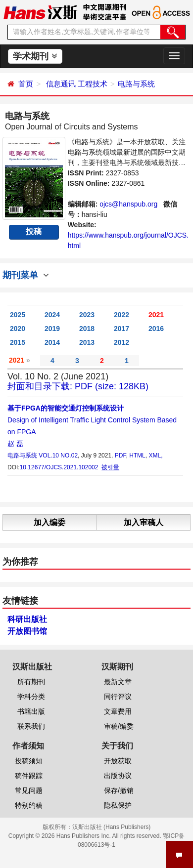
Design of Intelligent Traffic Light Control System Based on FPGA (92, 420)
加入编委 (49, 522)
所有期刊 (31, 682)
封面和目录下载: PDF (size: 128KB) (78, 386)
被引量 (110, 467)
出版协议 (118, 776)
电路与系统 (136, 84)
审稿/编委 (119, 726)
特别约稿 (29, 805)
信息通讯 (61, 84)
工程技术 (93, 84)
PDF (121, 455)
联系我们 (31, 726)
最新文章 (118, 682)
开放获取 (118, 761)
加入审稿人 (144, 522)
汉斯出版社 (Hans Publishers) (112, 827)
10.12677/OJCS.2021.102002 (59, 467)
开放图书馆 (27, 631)
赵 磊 (15, 444)
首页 (26, 84)
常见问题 (29, 790)
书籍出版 (31, 711)
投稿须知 (29, 761)
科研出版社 (27, 619)
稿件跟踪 (29, 776)
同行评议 (118, 697)
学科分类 (31, 697)
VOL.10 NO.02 (58, 455)
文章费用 (118, 711)
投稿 (34, 231)
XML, (155, 455)
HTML (137, 455)
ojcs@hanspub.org (128, 204)
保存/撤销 (119, 790)
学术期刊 (35, 56)
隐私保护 (118, 805)
